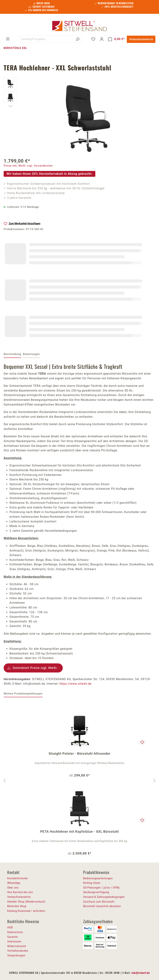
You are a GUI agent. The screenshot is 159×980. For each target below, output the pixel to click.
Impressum (14, 941)
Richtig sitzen (92, 883)
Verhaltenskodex (18, 951)
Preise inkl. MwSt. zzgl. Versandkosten (28, 166)
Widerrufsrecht (17, 946)
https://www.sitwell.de (75, 684)
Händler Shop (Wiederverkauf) (26, 902)
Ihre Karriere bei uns (20, 892)
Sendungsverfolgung (96, 892)
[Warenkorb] (116, 39)
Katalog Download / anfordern (26, 911)
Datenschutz (15, 932)
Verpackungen (16, 955)
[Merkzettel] (93, 39)
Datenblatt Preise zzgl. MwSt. (35, 668)
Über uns (13, 888)
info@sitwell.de (141, 973)
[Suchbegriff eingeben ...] (46, 39)
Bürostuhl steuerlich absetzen (102, 906)
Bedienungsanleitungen (98, 878)
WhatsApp (14, 883)
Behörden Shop (17, 906)
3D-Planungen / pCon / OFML (102, 888)
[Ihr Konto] (102, 39)
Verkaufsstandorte (141, 39)
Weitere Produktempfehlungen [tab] (23, 694)
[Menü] (8, 39)
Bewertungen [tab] (31, 354)
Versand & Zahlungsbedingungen (104, 897)
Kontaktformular (18, 878)
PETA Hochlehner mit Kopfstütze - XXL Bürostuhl (79, 832)
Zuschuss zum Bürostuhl (99, 902)
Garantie (13, 937)
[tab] (12, 354)
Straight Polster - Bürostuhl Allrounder (79, 754)
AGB (10, 927)
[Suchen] (78, 39)
